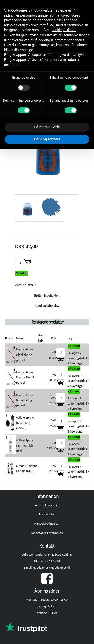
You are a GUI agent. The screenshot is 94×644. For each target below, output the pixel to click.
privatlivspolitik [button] (15, 20)
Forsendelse (47, 514)
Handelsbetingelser (47, 523)
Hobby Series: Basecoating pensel (25, 400)
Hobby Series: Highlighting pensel (25, 355)
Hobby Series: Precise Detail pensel (25, 378)
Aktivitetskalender (47, 505)
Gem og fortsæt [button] (47, 139)
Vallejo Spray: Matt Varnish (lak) (25, 446)
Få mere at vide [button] (47, 127)
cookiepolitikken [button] (64, 30)
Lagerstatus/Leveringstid (47, 533)
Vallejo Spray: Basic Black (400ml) (25, 423)
